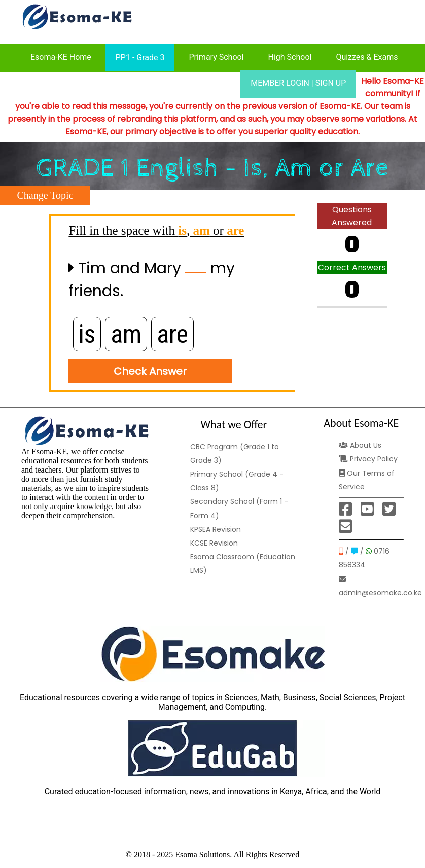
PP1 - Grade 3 (140, 58)
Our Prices (207, 83)
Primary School (216, 57)
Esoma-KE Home (61, 57)
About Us (360, 445)
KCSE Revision (214, 543)
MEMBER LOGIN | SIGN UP (298, 83)
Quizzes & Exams (367, 57)
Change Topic (45, 195)
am (126, 334)
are (172, 334)
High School (290, 57)
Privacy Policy (368, 459)
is (87, 334)
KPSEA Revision (216, 529)
